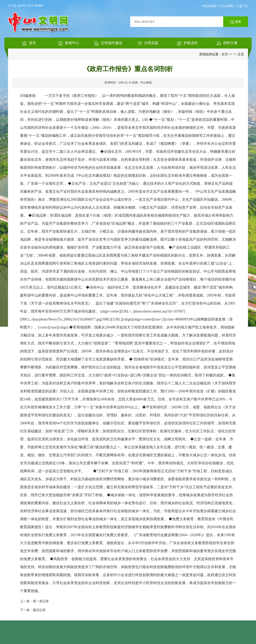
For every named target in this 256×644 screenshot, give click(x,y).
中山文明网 (226, 6)
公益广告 (242, 6)
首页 (225, 54)
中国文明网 (209, 6)
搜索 (236, 22)
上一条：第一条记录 (34, 601)
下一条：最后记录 (33, 610)
